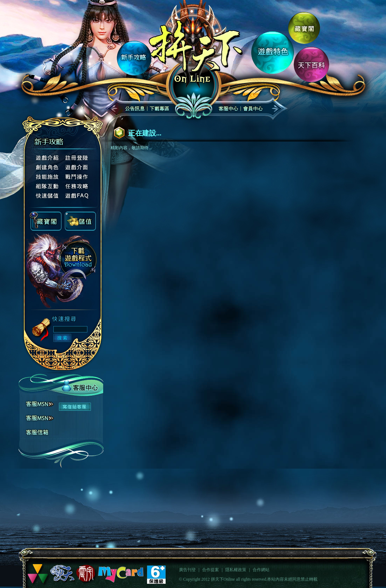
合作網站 (261, 570)
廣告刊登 (187, 570)
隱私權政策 (236, 570)
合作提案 (211, 570)
